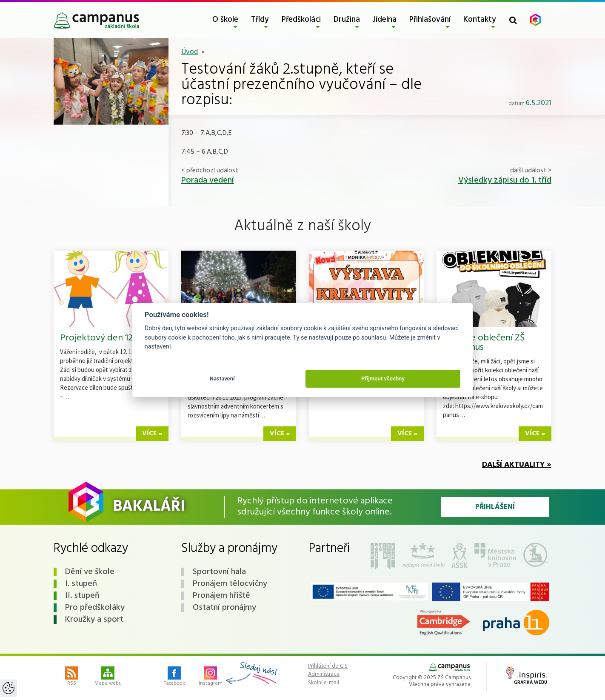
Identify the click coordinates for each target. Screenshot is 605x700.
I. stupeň (81, 584)
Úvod (190, 52)
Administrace (324, 674)
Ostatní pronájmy (224, 608)
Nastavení (222, 379)
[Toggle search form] (513, 20)
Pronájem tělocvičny (230, 584)
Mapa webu (108, 677)
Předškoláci (301, 20)
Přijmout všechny (383, 379)
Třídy (260, 20)
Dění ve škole (90, 572)
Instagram (211, 677)
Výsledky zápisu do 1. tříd (505, 180)
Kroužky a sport (94, 620)
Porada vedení (208, 180)
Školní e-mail (324, 683)
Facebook (174, 677)
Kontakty (480, 20)
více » (152, 434)
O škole (225, 20)
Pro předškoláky (95, 608)
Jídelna (385, 20)
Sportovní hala (219, 572)
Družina (347, 20)
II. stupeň (82, 596)
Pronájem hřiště (221, 596)
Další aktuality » (517, 465)
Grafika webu (527, 677)
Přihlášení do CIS (328, 666)
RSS (72, 677)
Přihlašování (430, 20)
